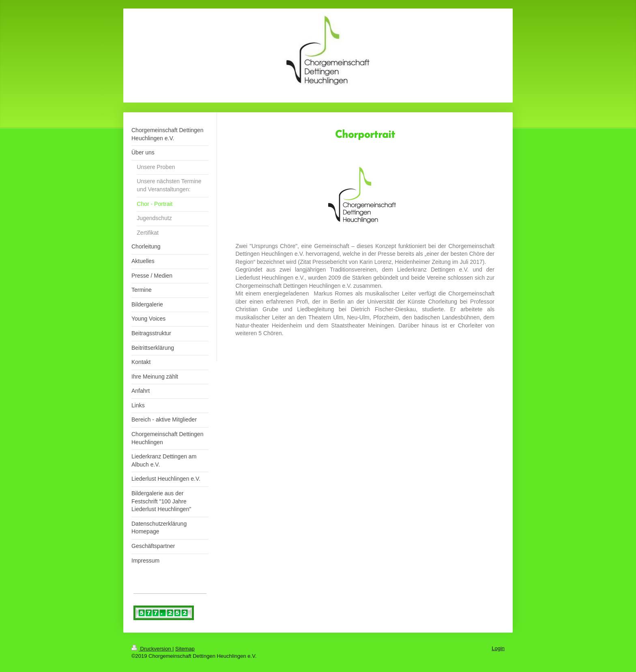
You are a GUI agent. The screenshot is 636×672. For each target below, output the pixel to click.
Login (498, 648)
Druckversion (152, 649)
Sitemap (185, 649)
